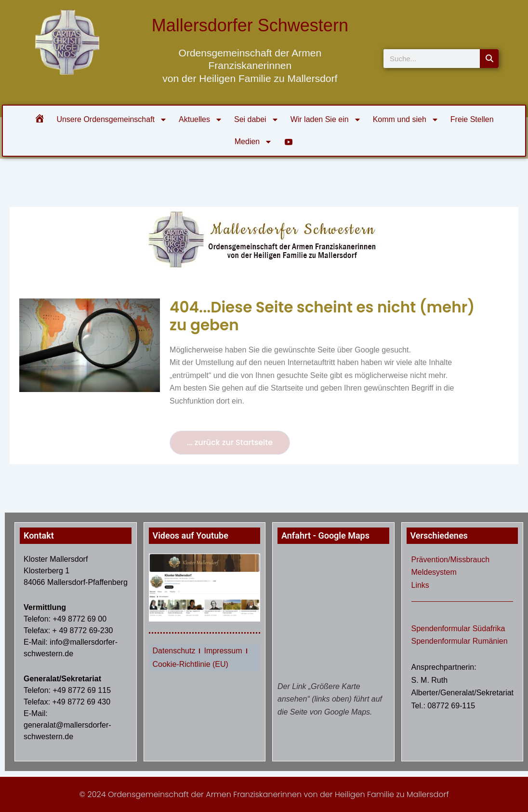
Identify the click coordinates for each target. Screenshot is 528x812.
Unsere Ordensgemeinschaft (112, 120)
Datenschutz (174, 651)
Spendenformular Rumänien (460, 641)
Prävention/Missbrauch (451, 560)
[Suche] (489, 59)
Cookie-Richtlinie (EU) (191, 664)
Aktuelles (201, 120)
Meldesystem (434, 572)
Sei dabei (257, 120)
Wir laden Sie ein (326, 120)
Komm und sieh (406, 120)
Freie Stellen (472, 119)
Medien (253, 142)
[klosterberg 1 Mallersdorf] (333, 612)
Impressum (223, 651)
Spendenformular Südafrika (458, 629)
